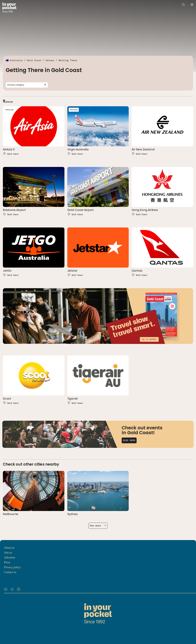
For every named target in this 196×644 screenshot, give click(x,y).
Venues (50, 60)
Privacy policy (12, 567)
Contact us (10, 572)
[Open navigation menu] (192, 5)
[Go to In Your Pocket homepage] (9, 8)
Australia (16, 60)
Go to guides (149, 339)
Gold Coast (34, 60)
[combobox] (27, 85)
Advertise (10, 557)
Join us (8, 553)
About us (9, 548)
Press (7, 562)
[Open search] (183, 5)
